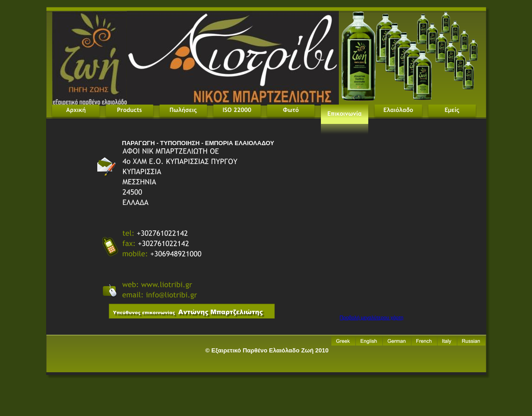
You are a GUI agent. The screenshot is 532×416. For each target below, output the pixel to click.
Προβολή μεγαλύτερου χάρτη (372, 317)
